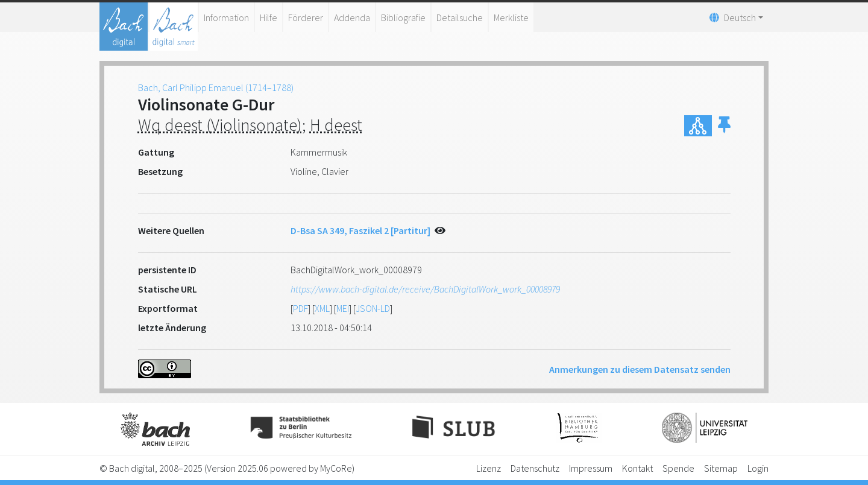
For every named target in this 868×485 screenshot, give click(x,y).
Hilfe (269, 17)
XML (322, 308)
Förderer (306, 17)
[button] (724, 126)
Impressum (591, 468)
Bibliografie (403, 17)
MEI (343, 308)
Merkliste (511, 17)
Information (226, 17)
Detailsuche (460, 17)
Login (758, 468)
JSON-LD (373, 308)
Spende (678, 468)
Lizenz (489, 468)
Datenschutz (535, 468)
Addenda (352, 17)
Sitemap (721, 468)
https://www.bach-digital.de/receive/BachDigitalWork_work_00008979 (425, 289)
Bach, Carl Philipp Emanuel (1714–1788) (216, 87)
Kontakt (637, 468)
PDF (300, 308)
